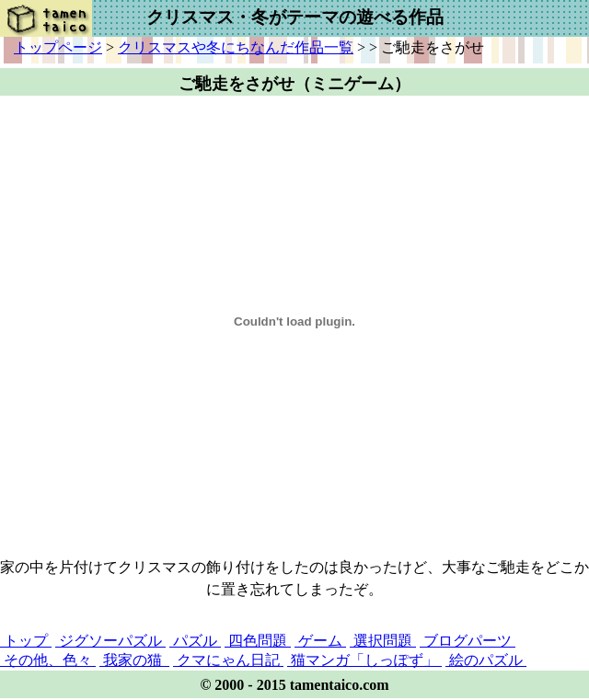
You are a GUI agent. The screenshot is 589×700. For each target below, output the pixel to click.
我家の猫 (134, 660)
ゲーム (320, 641)
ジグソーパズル (110, 641)
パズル (195, 641)
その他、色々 (48, 660)
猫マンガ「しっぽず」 (364, 660)
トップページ (58, 47)
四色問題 (258, 641)
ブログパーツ (468, 641)
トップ (26, 641)
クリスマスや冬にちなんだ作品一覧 (236, 47)
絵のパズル (486, 660)
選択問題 (383, 641)
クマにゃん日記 (228, 660)
